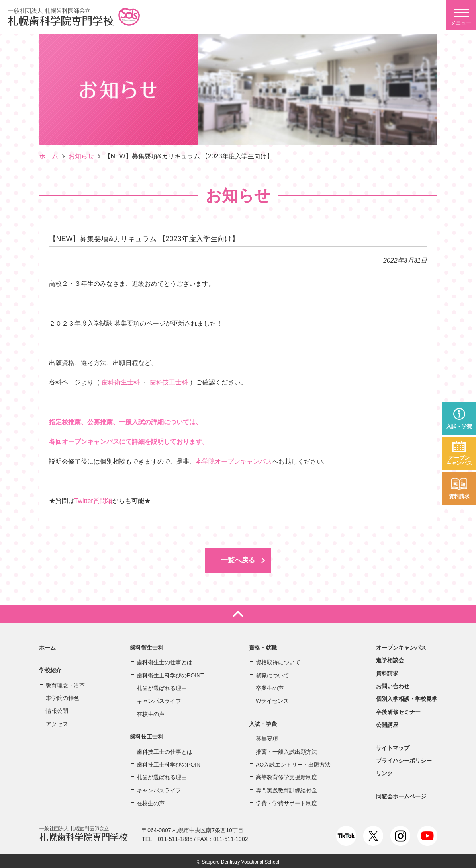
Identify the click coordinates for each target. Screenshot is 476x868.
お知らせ (81, 156)
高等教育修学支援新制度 (286, 775)
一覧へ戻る (238, 559)
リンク (384, 771)
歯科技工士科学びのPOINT (170, 762)
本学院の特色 (63, 696)
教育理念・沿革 (65, 683)
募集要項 (267, 737)
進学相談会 (390, 658)
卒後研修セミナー (398, 710)
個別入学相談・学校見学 (407, 697)
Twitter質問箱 (93, 501)
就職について (272, 673)
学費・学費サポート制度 (286, 801)
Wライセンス (272, 699)
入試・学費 (459, 426)
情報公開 (57, 709)
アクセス (57, 722)
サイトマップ (393, 745)
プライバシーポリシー (404, 758)
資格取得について (278, 660)
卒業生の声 (270, 686)
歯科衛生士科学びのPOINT (170, 673)
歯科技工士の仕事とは (165, 749)
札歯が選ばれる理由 (162, 686)
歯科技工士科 (169, 382)
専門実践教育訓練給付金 (286, 788)
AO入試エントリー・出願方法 (293, 762)
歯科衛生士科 (121, 382)
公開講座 (387, 723)
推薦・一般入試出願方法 (286, 749)
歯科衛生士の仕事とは (165, 660)
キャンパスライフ (159, 699)
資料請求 (459, 496)
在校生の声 (151, 712)
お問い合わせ (393, 684)
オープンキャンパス (459, 460)
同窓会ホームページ (401, 794)
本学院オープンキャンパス (234, 461)
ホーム (49, 156)
